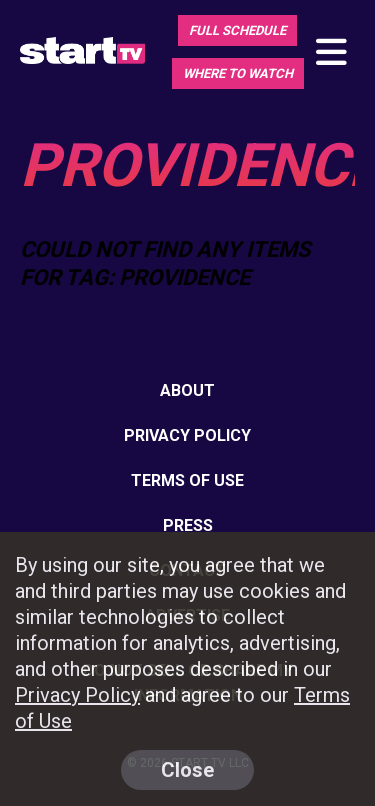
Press (188, 525)
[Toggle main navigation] (330, 53)
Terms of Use (187, 480)
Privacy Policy (187, 435)
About (187, 390)
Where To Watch (238, 73)
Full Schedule (237, 30)
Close (187, 770)
